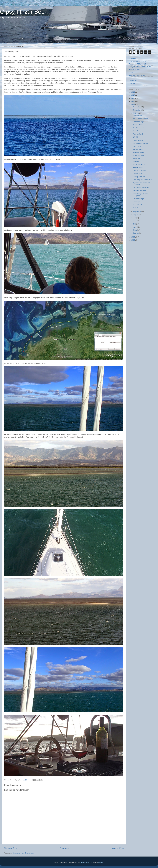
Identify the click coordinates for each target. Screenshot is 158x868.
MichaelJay (85, 862)
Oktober (136, 113)
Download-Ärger (139, 122)
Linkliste (132, 83)
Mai (135, 224)
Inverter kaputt (138, 149)
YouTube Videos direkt (137, 75)
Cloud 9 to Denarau (140, 171)
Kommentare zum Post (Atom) (23, 853)
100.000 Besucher (139, 191)
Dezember (137, 107)
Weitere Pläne (138, 125)
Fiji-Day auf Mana (139, 177)
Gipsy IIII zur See (22, 12)
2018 (133, 92)
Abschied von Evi (139, 128)
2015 (133, 101)
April (135, 227)
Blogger (101, 862)
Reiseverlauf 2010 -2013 (137, 64)
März (135, 230)
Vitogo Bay (137, 158)
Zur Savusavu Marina (140, 119)
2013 (133, 237)
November (137, 110)
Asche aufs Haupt (139, 164)
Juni (135, 221)
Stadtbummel (138, 116)
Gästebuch (133, 81)
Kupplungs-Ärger (139, 152)
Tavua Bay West (139, 155)
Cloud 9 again (138, 174)
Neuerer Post (11, 848)
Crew (131, 72)
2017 (133, 95)
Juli (135, 218)
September (137, 212)
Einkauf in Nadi (138, 168)
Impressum (133, 78)
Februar (136, 233)
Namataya (137, 202)
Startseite (65, 848)
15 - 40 (135, 137)
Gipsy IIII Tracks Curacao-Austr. (140, 67)
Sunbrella (136, 161)
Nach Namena (138, 140)
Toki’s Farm (137, 208)
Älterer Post (118, 848)
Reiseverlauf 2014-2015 (137, 61)
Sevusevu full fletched (141, 143)
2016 (133, 98)
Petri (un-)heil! (138, 134)
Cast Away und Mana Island (143, 180)
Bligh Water (137, 146)
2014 (133, 104)
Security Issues (138, 131)
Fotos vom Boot (134, 70)
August (136, 215)
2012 (133, 240)
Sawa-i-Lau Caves (139, 205)
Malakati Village (138, 199)
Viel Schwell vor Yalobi (141, 188)
